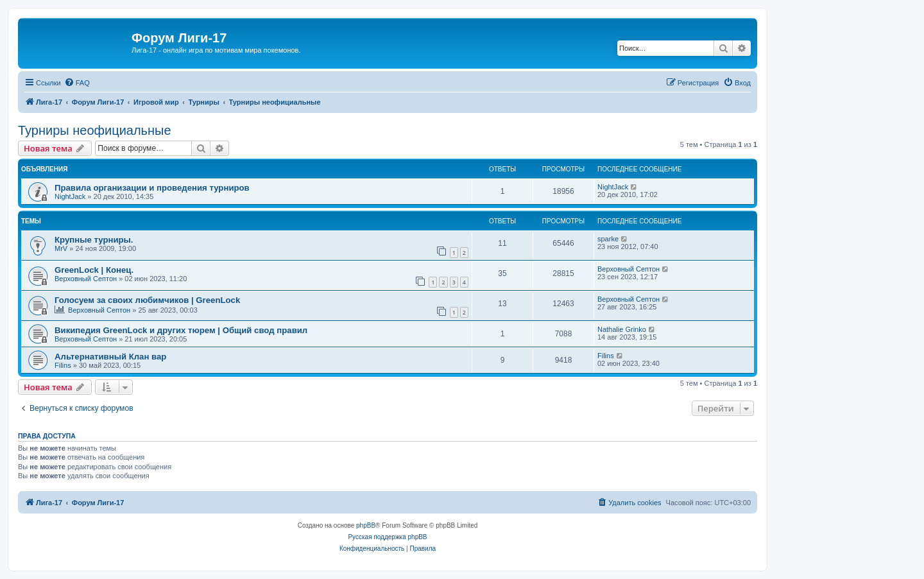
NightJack (70, 196)
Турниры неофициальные (95, 130)
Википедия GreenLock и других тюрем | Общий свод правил (181, 330)
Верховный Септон (86, 279)
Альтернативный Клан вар (110, 357)
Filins (63, 365)
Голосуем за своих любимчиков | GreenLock (147, 300)
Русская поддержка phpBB (387, 537)
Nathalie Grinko (622, 329)
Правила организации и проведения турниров (152, 188)
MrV (61, 248)
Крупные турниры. (94, 240)
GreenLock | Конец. (94, 270)
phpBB (366, 525)
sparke (608, 239)
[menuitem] (77, 83)
